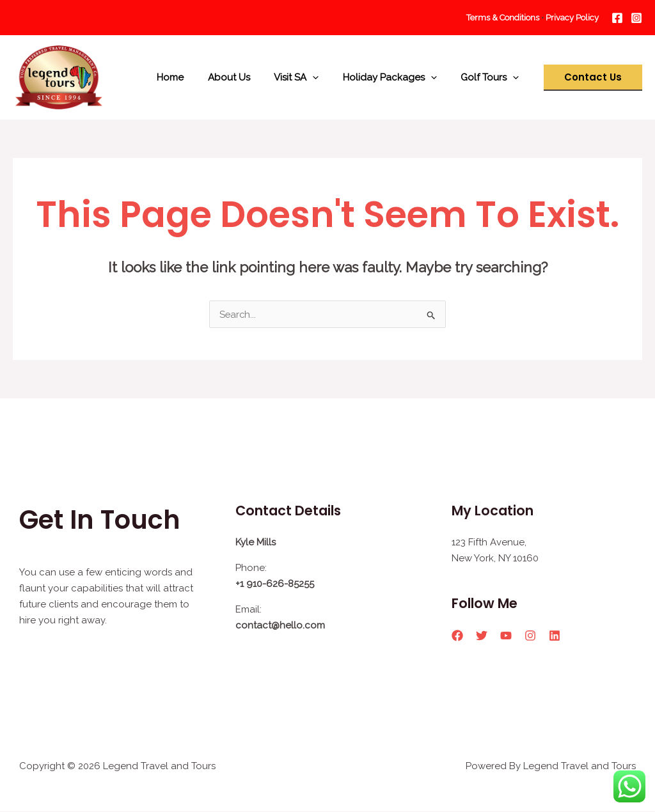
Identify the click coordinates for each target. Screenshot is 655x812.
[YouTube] (506, 636)
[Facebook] (617, 18)
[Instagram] (636, 18)
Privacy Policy (572, 18)
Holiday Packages (397, 77)
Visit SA (308, 77)
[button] (593, 78)
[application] (325, 77)
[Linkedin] (555, 636)
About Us (246, 77)
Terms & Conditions (504, 18)
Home (192, 77)
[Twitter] (482, 636)
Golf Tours (492, 77)
